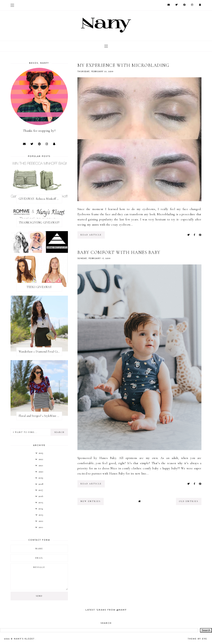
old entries (189, 501)
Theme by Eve (197, 639)
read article (91, 235)
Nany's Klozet (25, 639)
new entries (91, 501)
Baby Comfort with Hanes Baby (119, 252)
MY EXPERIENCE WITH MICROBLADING (123, 65)
